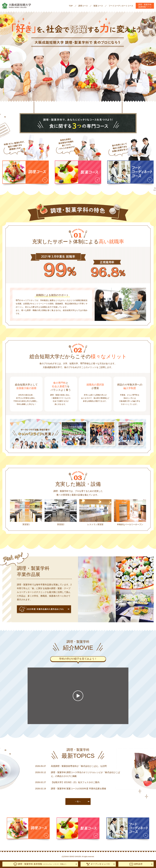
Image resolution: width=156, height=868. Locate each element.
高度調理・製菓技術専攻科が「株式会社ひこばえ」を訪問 (79, 766)
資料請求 (136, 864)
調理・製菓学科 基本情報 (40, 864)
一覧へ (78, 802)
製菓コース (98, 6)
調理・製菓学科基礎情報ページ (145, 6)
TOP (71, 6)
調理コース (83, 6)
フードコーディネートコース (121, 6)
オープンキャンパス (98, 864)
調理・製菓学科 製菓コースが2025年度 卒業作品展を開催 (79, 789)
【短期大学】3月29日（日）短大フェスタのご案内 (75, 782)
